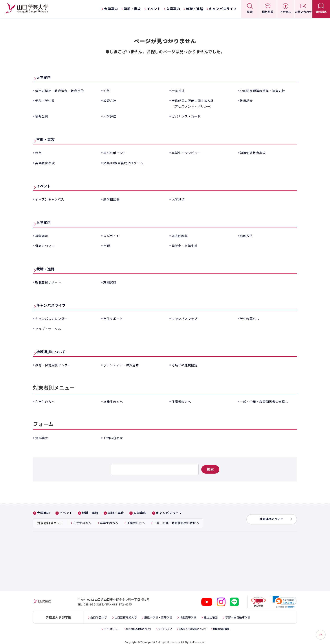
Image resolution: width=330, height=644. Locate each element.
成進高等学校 (201, 613)
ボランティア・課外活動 (124, 365)
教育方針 (111, 100)
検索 (250, 12)
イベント (154, 9)
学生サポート (115, 318)
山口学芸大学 (100, 613)
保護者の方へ (183, 401)
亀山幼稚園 (226, 613)
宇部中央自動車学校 (256, 613)
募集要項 (43, 236)
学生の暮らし (251, 318)
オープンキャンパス (52, 199)
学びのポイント (116, 153)
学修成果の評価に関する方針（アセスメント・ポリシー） (196, 103)
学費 (107, 245)
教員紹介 (247, 100)
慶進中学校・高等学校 (167, 613)
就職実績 (111, 282)
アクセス (286, 12)
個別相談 (268, 12)
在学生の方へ (46, 401)
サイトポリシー (103, 624)
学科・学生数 (46, 100)
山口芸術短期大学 (130, 613)
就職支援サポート (50, 282)
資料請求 (321, 12)
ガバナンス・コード (188, 116)
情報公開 (43, 116)
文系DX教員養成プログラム (126, 163)
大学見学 (179, 199)
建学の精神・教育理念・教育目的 (63, 90)
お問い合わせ (303, 12)
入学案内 (173, 9)
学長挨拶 (179, 90)
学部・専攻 (132, 9)
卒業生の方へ (115, 401)
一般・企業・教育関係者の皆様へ (268, 401)
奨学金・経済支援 (186, 245)
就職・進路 (195, 9)
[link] (285, 598)
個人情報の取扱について (135, 624)
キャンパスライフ (223, 9)
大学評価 (111, 116)
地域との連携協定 (186, 365)
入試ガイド (113, 236)
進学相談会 (113, 199)
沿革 (107, 90)
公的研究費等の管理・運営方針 (266, 90)
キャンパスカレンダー (54, 318)
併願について (46, 245)
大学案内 (111, 9)
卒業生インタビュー (188, 153)
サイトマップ (165, 624)
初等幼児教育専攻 (255, 153)
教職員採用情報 (229, 624)
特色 (39, 153)
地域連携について (59, 351)
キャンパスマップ (186, 318)
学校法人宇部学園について (196, 624)
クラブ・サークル (50, 328)
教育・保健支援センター (56, 365)
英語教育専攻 (46, 163)
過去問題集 (181, 236)
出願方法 (247, 236)
